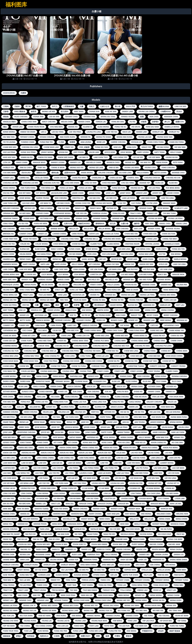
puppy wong (138, 544)
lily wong (63, 274)
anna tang (9, 315)
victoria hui (46, 218)
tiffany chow (27, 137)
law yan (158, 473)
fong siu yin (178, 249)
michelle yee (69, 519)
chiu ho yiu (9, 244)
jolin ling (184, 427)
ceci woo (42, 330)
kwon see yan (146, 264)
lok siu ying (92, 499)
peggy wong (90, 539)
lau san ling (160, 468)
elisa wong (103, 127)
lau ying (69, 473)
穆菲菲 (137, 224)
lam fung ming (87, 458)
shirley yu (174, 132)
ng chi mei (115, 529)
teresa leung (88, 580)
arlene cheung (106, 173)
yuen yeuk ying (11, 631)
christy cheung (158, 366)
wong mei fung (71, 605)
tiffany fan (89, 117)
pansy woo (95, 208)
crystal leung (152, 244)
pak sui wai (64, 208)
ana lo (22, 310)
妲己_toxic (41, 106)
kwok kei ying (110, 448)
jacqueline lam (59, 193)
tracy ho (8, 590)
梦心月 (167, 122)
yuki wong (43, 631)
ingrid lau (9, 259)
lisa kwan (76, 493)
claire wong (10, 376)
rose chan (61, 555)
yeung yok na (136, 300)
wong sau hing (111, 605)
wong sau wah (132, 605)
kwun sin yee (104, 453)
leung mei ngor (104, 203)
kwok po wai (130, 448)
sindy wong (23, 570)
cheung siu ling (30, 147)
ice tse (162, 254)
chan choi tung (115, 330)
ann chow (26, 229)
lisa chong (59, 493)
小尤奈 (61, 142)
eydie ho (138, 392)
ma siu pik (8, 504)
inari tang (8, 422)
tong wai (178, 585)
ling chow (26, 493)
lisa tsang (136, 493)
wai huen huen (67, 137)
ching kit (166, 351)
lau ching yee (120, 157)
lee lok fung (96, 269)
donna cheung (179, 376)
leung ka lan (117, 483)
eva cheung (94, 392)
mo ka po (93, 524)
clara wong (113, 244)
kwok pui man (45, 157)
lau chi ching (40, 468)
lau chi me (58, 468)
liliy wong (47, 274)
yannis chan (132, 616)
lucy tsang (163, 499)
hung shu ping (28, 152)
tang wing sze (10, 295)
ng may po (145, 162)
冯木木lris (26, 173)
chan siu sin (177, 336)
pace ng (180, 534)
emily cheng (57, 249)
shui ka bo (125, 565)
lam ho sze (105, 458)
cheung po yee (133, 239)
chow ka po (113, 361)
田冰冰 (179, 112)
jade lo (98, 422)
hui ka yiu (8, 193)
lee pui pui (132, 269)
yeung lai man (132, 168)
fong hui (25, 402)
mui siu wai (29, 529)
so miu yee (99, 570)
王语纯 (57, 636)
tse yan (73, 590)
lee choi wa (28, 478)
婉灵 (66, 305)
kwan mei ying (26, 448)
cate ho (154, 325)
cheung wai (30, 351)
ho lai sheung (173, 412)
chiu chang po (52, 356)
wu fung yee (124, 611)
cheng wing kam (140, 341)
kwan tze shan (28, 132)
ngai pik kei (109, 534)
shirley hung (31, 565)
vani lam (62, 295)
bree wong (166, 320)
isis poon (72, 259)
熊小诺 (118, 106)
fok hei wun (140, 397)
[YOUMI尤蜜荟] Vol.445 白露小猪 (120, 75)
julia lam (164, 259)
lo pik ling (152, 203)
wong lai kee (49, 112)
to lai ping (26, 585)
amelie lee (165, 305)
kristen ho (78, 198)
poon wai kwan (99, 544)
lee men (105, 478)
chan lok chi (83, 336)
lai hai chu (94, 198)
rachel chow (156, 544)
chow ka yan (78, 244)
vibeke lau (142, 590)
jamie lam (112, 422)
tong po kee (118, 213)
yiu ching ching (44, 626)
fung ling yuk (99, 402)
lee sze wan (154, 157)
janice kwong (157, 422)
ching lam (151, 239)
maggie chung (105, 504)
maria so (25, 514)
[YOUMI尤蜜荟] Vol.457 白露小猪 (25, 75)
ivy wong (41, 193)
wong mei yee (91, 605)
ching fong (150, 351)
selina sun (8, 290)
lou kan (111, 274)
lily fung (136, 203)
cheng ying (159, 341)
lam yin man (133, 463)
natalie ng (79, 529)
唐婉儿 (47, 305)
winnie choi (25, 600)
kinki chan (43, 442)
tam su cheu (26, 168)
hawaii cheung (11, 412)
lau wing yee (23, 473)
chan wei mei (10, 147)
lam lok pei (175, 458)
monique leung (11, 285)
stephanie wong (62, 213)
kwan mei (8, 448)
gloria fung (68, 407)
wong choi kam (81, 600)
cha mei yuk (73, 330)
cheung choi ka (152, 178)
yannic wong (94, 616)
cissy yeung (154, 371)
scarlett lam (181, 208)
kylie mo (121, 453)
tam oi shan (132, 290)
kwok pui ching (149, 448)
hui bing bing (173, 188)
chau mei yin (49, 239)
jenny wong (47, 152)
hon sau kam (152, 127)
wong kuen (176, 600)
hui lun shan (109, 254)
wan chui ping (68, 595)
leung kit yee (155, 483)
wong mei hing (168, 295)
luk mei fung (146, 274)
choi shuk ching (174, 356)
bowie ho (133, 320)
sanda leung (162, 555)
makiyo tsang (41, 509)
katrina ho (93, 437)
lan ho (24, 468)
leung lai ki (9, 488)
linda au (170, 488)
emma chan (56, 386)
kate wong (58, 437)
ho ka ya (125, 412)
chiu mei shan (72, 183)
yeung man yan (165, 137)
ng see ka (63, 285)
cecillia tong (41, 178)
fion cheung (71, 397)
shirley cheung (11, 565)
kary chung (29, 264)
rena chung (176, 549)
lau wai (7, 473)
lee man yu (45, 203)
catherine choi (171, 325)
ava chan (121, 315)
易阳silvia (41, 173)
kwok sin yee (10, 453)
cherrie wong (10, 346)
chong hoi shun (71, 361)
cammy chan (26, 234)
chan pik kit (159, 336)
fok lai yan (158, 397)
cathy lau (94, 234)
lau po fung (142, 468)
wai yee (37, 595)
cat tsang (140, 325)
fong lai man (66, 188)
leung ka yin (136, 483)
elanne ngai (82, 381)
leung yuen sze (69, 488)
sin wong (170, 565)
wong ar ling (136, 218)
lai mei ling (9, 458)
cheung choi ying (70, 239)
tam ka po (179, 575)
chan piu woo (79, 178)
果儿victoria (147, 106)
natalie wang (97, 529)
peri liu (106, 539)
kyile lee (163, 264)
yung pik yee (115, 631)
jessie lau (106, 427)
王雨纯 (6, 106)
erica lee (91, 386)
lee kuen (58, 478)
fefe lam (41, 397)
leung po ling (94, 132)
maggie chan (86, 504)
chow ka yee (131, 361)
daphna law (76, 376)
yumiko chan (28, 142)
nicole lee (30, 208)
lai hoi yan (136, 453)
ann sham (134, 310)
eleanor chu (100, 381)
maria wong (41, 514)
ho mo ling (26, 417)
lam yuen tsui (101, 157)
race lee (127, 132)
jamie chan (78, 193)
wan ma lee (87, 595)
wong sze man (49, 611)
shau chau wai (27, 290)
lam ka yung (139, 458)
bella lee (74, 229)
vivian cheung (47, 137)
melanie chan (164, 514)
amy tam (149, 224)
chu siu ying (128, 183)
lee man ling (115, 269)
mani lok (150, 509)
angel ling (182, 224)
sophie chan (42, 213)
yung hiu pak (61, 631)
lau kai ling (28, 203)
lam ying (150, 463)
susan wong (62, 575)
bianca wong (43, 320)
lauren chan (86, 473)
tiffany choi (71, 117)
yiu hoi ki (153, 300)
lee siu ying (58, 132)
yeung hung (30, 621)
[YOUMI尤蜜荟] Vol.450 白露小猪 (72, 75)
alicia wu (133, 305)
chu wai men (56, 127)
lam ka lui (122, 458)
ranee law (142, 132)
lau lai (127, 468)
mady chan (22, 162)
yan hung (61, 616)
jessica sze (117, 259)
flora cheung (122, 397)
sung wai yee (26, 575)
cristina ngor (132, 244)
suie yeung (9, 575)
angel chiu (165, 224)
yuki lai (28, 631)
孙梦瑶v (155, 122)
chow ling (8, 366)
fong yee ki (120, 127)
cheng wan (120, 341)
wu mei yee (158, 611)
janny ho (157, 193)
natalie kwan (62, 529)
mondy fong (159, 524)
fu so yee (102, 188)
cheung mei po (100, 346)
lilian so (119, 488)
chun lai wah (28, 371)
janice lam (142, 193)
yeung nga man (99, 621)
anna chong (168, 310)
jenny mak (8, 427)
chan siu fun (169, 234)
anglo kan (71, 310)
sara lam (25, 560)
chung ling (68, 371)
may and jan (113, 514)
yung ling (78, 631)
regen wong (158, 549)
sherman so (158, 560)
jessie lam (132, 259)
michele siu (94, 280)
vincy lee (171, 590)
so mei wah (25, 213)
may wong (130, 514)
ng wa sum (47, 534)
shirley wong (68, 565)
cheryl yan (133, 178)
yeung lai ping (175, 218)
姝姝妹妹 (7, 636)
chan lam (66, 336)
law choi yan (61, 269)
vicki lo (157, 590)
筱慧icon (180, 122)
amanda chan (171, 117)
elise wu (173, 183)
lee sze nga (9, 483)
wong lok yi (29, 605)
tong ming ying (140, 585)
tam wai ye (8, 580)
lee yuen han (62, 483)
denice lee (109, 376)
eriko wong (9, 188)
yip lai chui (148, 621)
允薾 (81, 106)
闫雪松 (117, 636)
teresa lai (101, 122)
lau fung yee (111, 468)
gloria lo (84, 407)
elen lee (159, 183)
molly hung (140, 524)
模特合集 (55, 173)
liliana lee (135, 488)
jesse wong (40, 427)
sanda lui (179, 555)
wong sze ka (28, 300)
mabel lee (41, 504)
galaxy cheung (154, 402)
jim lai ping (122, 427)
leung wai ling (48, 488)
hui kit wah (25, 193)
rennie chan (146, 208)
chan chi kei (60, 178)
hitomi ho (110, 412)
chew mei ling (131, 351)
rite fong (178, 162)
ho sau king (163, 147)
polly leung (114, 285)
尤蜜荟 (23, 93)
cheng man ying (80, 341)
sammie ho (128, 555)
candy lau (8, 178)
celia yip (57, 330)
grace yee (146, 147)
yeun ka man (80, 300)
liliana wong (153, 488)
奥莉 (57, 305)
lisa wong (79, 274)
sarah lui (40, 560)
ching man (182, 351)
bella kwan (143, 173)
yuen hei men (40, 224)
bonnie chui (178, 173)
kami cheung (159, 432)
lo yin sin (59, 499)
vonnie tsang (100, 218)
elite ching (131, 381)
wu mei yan (141, 611)
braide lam (149, 320)
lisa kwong (92, 493)
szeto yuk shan (130, 575)
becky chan (152, 315)
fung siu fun (118, 188)
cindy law (119, 371)
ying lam (132, 621)
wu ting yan (175, 611)
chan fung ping (136, 330)
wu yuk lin (9, 616)
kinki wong (9, 132)
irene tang (56, 422)
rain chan (41, 549)
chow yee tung (58, 366)
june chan (90, 432)
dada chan (42, 376)
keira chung (127, 437)
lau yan (39, 473)
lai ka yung (154, 453)
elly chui (176, 381)
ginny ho (51, 407)
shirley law (49, 565)
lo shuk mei (42, 499)
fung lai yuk (80, 402)
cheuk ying (44, 346)
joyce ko (45, 432)
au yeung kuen (103, 315)
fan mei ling (124, 249)
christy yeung (178, 366)
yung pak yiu (46, 142)
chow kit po (169, 361)
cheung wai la (49, 351)
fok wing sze (48, 188)
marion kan (77, 514)
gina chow (9, 254)
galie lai (172, 402)
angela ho (36, 310)
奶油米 (161, 631)
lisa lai (107, 493)
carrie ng (24, 178)
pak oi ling (54, 539)
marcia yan (166, 509)
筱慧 (142, 117)
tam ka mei (163, 575)
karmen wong (10, 264)
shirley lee (158, 132)
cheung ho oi (62, 346)
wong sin (171, 605)
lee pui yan (149, 269)
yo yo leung (9, 142)
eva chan (77, 392)
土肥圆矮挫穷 (69, 106)
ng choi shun (133, 529)
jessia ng (63, 152)
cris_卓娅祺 (84, 147)
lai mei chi (111, 198)
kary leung (143, 152)
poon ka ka (131, 285)
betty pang (9, 320)
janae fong (95, 193)
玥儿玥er (65, 112)
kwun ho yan (66, 453)
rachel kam (174, 544)
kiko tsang (26, 442)
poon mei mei (43, 544)
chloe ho (25, 244)
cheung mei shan (112, 239)
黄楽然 (6, 117)
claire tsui (96, 244)
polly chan (139, 539)
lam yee (104, 463)
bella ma (88, 229)
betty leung (160, 173)
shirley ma (9, 168)
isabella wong (172, 127)
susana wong (81, 575)
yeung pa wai (99, 300)
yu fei (132, 122)
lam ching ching (45, 458)
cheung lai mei (31, 183)
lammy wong (167, 463)
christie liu (116, 366)
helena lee (64, 412)
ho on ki (136, 127)
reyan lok (25, 555)
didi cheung (143, 376)
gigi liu (117, 147)
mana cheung (80, 509)
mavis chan (64, 280)
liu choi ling (154, 493)
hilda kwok (26, 254)
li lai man (104, 488)
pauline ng (79, 285)
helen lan (48, 412)
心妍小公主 (105, 106)
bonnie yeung (173, 229)
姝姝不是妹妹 (175, 631)
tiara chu (105, 580)
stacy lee (59, 290)
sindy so (7, 570)
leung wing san (11, 274)
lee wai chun (63, 203)
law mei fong (141, 473)
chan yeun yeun (36, 127)
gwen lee (133, 407)
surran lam (44, 575)
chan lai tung (112, 234)
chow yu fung (79, 366)
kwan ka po (27, 157)
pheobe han (121, 539)
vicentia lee (78, 295)
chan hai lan (157, 330)
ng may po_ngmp (11, 534)
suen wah (181, 570)
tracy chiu (136, 213)
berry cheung (171, 315)
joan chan (148, 259)
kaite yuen (107, 432)
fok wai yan (9, 402)
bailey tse (136, 315)
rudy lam (77, 555)
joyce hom (110, 152)
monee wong (164, 280)
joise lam (152, 427)
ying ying (8, 224)
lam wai (91, 463)
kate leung (61, 264)
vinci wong (64, 218)
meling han (182, 514)
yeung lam (80, 621)
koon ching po (159, 442)
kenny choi (9, 442)
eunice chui (28, 392)
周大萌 (55, 224)
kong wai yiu (89, 442)
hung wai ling (146, 254)
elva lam (23, 386)
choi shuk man (11, 361)
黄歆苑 (129, 636)
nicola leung (127, 534)
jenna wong (176, 422)
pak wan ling (72, 539)
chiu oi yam (91, 183)
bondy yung (154, 229)
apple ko (41, 229)
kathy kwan (75, 437)
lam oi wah (27, 463)
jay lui (103, 259)
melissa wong (10, 519)
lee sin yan (153, 478)
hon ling (92, 254)
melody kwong (31, 519)
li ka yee (122, 203)
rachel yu (25, 549)
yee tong (148, 616)
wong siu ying (108, 117)
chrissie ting (98, 366)
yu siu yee (23, 224)
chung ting (86, 371)
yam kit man (44, 616)
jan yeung (140, 422)
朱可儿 (55, 106)
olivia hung (146, 534)
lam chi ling (179, 264)
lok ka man (75, 499)
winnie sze (118, 218)
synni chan (99, 575)
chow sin (24, 366)
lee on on (120, 478)
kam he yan (111, 112)
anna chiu (150, 310)
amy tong (8, 310)
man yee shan (61, 509)
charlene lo (98, 178)
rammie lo (71, 549)
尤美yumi (68, 224)
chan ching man (93, 330)
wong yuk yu (106, 611)
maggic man (169, 203)
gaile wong (135, 402)
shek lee (143, 560)
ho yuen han (72, 417)
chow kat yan (150, 361)
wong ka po (158, 600)
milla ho (134, 519)
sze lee (114, 575)
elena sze (25, 249)
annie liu (24, 315)
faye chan (8, 397)
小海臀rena (166, 112)
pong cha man (175, 539)
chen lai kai (116, 178)
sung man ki (95, 290)
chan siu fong (177, 142)
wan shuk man (105, 595)
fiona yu (105, 397)
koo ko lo (140, 442)
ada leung (86, 142)
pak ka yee (38, 539)
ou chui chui (164, 534)
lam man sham (148, 198)
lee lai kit (73, 478)
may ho (79, 280)
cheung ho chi (173, 178)
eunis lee (63, 392)
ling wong (43, 493)
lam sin (42, 463)
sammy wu (144, 555)
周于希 (28, 106)
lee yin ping (75, 132)
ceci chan (27, 330)
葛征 (5, 127)
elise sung (40, 249)
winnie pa (85, 137)
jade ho (85, 422)
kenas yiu (179, 437)
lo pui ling (25, 499)
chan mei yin (131, 234)
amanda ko (149, 305)
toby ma (57, 585)
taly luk (148, 575)
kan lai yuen (178, 432)
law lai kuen (105, 473)
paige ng (7, 539)
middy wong (87, 519)
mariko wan (59, 514)
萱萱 (98, 636)
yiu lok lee (63, 626)
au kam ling (125, 173)
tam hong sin (114, 290)
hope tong (106, 417)
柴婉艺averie (84, 224)
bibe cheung (122, 229)
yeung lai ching (147, 112)
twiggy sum (109, 590)
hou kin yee (122, 417)
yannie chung (113, 616)
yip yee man (9, 626)
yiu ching (25, 626)
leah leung (79, 269)
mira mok (57, 524)
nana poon (30, 285)
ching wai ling (11, 356)
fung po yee (118, 402)
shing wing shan (178, 560)
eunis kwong (46, 392)
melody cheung (11, 208)
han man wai (167, 407)
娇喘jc (19, 636)
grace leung (117, 407)
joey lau (137, 427)
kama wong (141, 432)
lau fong (73, 468)
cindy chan (103, 371)
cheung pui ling (163, 346)
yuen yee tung (177, 626)
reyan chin (9, 555)
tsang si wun (58, 168)
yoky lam (94, 626)
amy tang (79, 112)
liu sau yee (9, 499)
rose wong (163, 208)
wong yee (88, 611)
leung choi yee (83, 203)
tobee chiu (42, 585)
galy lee (7, 407)
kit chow (73, 442)
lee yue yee (44, 483)
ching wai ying (31, 356)
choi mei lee (136, 356)
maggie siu (140, 504)
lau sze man (178, 468)
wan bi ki (51, 595)
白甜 (87, 305)
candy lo (42, 234)
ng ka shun (47, 285)
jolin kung (167, 427)
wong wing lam (70, 611)
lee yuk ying (80, 483)
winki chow (174, 595)
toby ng (41, 168)
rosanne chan (43, 555)
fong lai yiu (42, 402)
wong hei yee (123, 600)
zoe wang (132, 631)
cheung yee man (93, 351)
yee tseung (164, 616)
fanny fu (170, 392)
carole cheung (90, 325)
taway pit (55, 580)
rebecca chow (104, 549)
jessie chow (173, 193)
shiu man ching (88, 565)
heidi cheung (30, 412)
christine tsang (136, 366)
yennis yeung (128, 117)
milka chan (67, 122)
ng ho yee (150, 529)
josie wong (25, 198)
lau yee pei (54, 473)
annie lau (17, 127)
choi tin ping (50, 361)
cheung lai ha (10, 183)
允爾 (37, 305)
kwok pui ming (170, 448)
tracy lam (23, 590)
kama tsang (124, 432)
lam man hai (9, 463)
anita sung (103, 310)
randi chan (84, 122)
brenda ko (182, 320)
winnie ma (110, 295)
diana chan (126, 376)
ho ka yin (139, 412)
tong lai (122, 585)
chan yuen (26, 341)
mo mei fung (146, 280)
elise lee (116, 381)
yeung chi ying (11, 621)
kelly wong (145, 437)
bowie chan (117, 320)
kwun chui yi (47, 453)
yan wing (76, 616)
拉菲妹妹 (31, 636)
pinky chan (96, 285)
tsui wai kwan (90, 590)
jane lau (110, 193)
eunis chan (75, 249)
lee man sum (90, 478)
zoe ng (26, 305)
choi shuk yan (31, 361)
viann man (29, 218)
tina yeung (9, 585)
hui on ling (127, 254)
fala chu (108, 249)
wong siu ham (10, 611)
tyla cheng (126, 590)
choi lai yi (119, 356)
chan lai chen (48, 336)
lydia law (180, 499)
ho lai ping (154, 188)
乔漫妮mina (147, 631)
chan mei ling (102, 336)
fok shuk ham (176, 397)
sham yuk (73, 560)
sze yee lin (82, 213)
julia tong (74, 432)
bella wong (105, 229)
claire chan (172, 371)
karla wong (180, 259)
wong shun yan (153, 605)
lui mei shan (127, 274)
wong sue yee (77, 168)
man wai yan (10, 280)
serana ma (8, 213)
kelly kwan (78, 264)
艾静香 (6, 112)
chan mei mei (121, 336)
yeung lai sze (145, 137)
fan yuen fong (28, 188)
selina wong (57, 560)
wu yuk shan (26, 616)
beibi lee (101, 142)
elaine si (88, 127)
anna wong (87, 173)
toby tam (72, 585)
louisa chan (127, 499)
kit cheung (94, 264)
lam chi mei (180, 106)
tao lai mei (25, 580)
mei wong (146, 514)
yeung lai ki (63, 621)
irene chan (25, 259)
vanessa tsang (10, 218)
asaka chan (58, 315)
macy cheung (49, 122)
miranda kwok (75, 524)
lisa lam (121, 493)
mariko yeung (45, 280)
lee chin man (10, 478)
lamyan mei (9, 468)
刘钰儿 (92, 106)
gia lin (20, 407)
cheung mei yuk (121, 346)
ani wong (87, 310)
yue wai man (9, 173)
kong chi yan (112, 264)
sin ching (155, 565)
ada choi (154, 117)
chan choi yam (29, 122)
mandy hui (27, 280)
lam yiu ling (168, 198)
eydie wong (92, 249)
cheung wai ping (70, 351)
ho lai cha (155, 412)
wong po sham (103, 137)
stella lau (147, 570)
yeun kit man (182, 616)
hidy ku (95, 412)
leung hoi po (98, 483)
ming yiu (8, 524)
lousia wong (146, 499)
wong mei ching (49, 605)
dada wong (58, 376)
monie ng (130, 162)
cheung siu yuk (11, 351)
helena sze (80, 412)
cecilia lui (136, 142)
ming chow (181, 519)
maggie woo (39, 162)
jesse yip (56, 427)
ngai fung (93, 534)
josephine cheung (26, 432)
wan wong (124, 595)
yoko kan (79, 626)
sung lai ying (76, 290)
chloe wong (42, 244)
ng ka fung (166, 529)
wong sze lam (96, 168)
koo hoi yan (9, 157)
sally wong (111, 555)
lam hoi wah (26, 269)
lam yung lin (10, 203)
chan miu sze (150, 234)
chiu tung (85, 356)
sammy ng (166, 285)
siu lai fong (67, 570)
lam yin (118, 463)
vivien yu (95, 295)
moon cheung (10, 529)
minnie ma (128, 280)
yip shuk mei (166, 621)
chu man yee (9, 371)
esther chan (154, 386)
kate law (45, 264)
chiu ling (70, 356)
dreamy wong (63, 381)
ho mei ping (9, 417)
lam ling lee (157, 458)
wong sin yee (10, 300)
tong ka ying (105, 585)
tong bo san (118, 122)
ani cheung (9, 229)
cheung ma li (91, 239)
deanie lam (9, 249)
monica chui (113, 162)
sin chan (140, 565)
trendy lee (152, 213)
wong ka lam (128, 295)
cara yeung (78, 234)
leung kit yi (173, 483)
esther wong (10, 392)
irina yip (71, 422)
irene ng (57, 259)
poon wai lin (119, 544)
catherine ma (10, 330)
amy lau (180, 305)
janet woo (125, 193)
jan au (126, 422)
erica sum (106, 386)
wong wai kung (124, 137)
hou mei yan (140, 417)
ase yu (73, 315)
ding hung (161, 376)
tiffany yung (181, 580)
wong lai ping (10, 605)
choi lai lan (102, 356)
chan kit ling (29, 336)
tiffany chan (123, 580)
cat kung (125, 325)
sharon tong (91, 560)
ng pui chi (30, 534)
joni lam (7, 432)
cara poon (56, 325)
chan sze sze (9, 341)
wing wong (156, 595)
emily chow (39, 386)
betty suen (25, 320)
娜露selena (164, 106)
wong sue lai (30, 611)
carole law (109, 325)
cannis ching (59, 234)
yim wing (117, 621)
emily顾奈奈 (20, 112)
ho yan (56, 417)
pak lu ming (46, 208)
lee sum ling (166, 269)
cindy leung (136, 371)
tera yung (71, 580)
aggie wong (116, 305)
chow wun (40, 366)
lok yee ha (112, 132)
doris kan (25, 381)
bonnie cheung (63, 320)
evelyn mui (123, 392)
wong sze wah (47, 300)
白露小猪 (18, 79)
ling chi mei (9, 493)
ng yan (78, 534)
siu (54, 570)
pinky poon (128, 208)
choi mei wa (154, 356)
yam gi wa (114, 168)
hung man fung (179, 417)
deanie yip (145, 183)
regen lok (141, 549)
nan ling (45, 529)
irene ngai (39, 422)
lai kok (169, 453)
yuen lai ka (158, 626)
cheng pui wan (101, 341)
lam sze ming (74, 463)
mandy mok (134, 509)
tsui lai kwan (45, 295)
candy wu (24, 325)
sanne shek (9, 560)
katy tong (160, 152)
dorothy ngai (43, 381)
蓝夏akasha (70, 173)
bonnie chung (84, 320)
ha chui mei (149, 407)
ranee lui (86, 549)
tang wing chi (170, 290)
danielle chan (172, 244)
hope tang (89, 417)
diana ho (73, 127)
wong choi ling (103, 600)
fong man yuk (61, 402)
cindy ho (69, 147)
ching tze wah (170, 239)
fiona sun (94, 112)
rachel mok (9, 549)
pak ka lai (22, 539)
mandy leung (58, 162)
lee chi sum (173, 473)
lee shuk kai (136, 478)
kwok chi (129, 264)
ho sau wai (180, 147)
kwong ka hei (28, 453)
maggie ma (123, 504)
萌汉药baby (99, 305)
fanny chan (154, 392)
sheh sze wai (127, 560)
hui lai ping (9, 152)
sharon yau (109, 560)
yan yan (64, 300)
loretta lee (96, 274)
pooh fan (8, 544)
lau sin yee (43, 269)
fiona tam (38, 117)
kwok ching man (68, 448)
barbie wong (57, 229)
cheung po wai (142, 346)
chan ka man (10, 336)
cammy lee (8, 325)
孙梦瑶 (77, 305)
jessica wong (72, 427)
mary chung (95, 514)
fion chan (161, 249)
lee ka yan (54, 117)
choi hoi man (109, 183)
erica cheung (74, 386)
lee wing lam (26, 483)
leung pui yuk (28, 488)
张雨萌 (72, 142)
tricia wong (58, 590)
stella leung (164, 570)
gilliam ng (35, 407)
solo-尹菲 (130, 106)
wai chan (23, 595)
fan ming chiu (143, 249)
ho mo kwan (75, 254)
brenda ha (8, 234)
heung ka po (137, 188)
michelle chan (94, 162)
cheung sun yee (52, 183)
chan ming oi (140, 336)
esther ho (171, 386)
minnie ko (23, 524)
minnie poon (40, 524)
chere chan (176, 341)
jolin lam (94, 152)
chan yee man (30, 239)
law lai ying (123, 473)
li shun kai (30, 274)
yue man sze (141, 626)
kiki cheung (61, 198)
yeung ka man (155, 218)
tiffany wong (162, 580)
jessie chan (90, 427)
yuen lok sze (170, 300)
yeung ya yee (117, 300)
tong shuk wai (161, 585)
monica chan (177, 524)
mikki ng (120, 519)
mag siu (70, 504)
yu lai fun (124, 626)
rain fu (56, 549)
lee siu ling (170, 478)
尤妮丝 (17, 106)
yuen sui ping (10, 305)
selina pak (182, 285)
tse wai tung (169, 213)
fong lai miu (85, 188)
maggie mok (178, 274)
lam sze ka (57, 463)
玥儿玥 (113, 224)
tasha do (40, 580)
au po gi (86, 315)
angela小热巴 (9, 122)
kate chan (26, 437)
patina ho (112, 208)
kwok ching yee (90, 448)
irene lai (24, 422)
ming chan (165, 519)
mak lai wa (176, 504)
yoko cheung (168, 168)
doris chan (9, 381)
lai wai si (83, 157)
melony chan (50, 519)
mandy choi (117, 509)
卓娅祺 (144, 122)
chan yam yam (10, 239)
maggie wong (158, 504)
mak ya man (23, 509)
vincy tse (8, 595)
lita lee (7, 162)
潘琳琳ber (100, 224)
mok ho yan (109, 524)
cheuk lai (28, 346)
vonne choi (81, 218)
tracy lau (28, 295)
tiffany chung (142, 580)
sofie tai (114, 570)
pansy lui (80, 208)
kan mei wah (9, 437)
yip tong (182, 621)
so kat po (45, 290)
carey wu (72, 325)
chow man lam (51, 147)
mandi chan (99, 509)
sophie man (130, 570)
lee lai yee (138, 157)
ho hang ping (44, 254)
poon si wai (61, 544)
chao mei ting (44, 341)
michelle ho (111, 280)
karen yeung (43, 198)
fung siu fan (101, 147)
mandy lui (75, 162)
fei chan (55, 397)
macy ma (162, 274)
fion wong (89, 397)
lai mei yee (26, 458)
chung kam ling (49, 371)
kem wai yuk (162, 437)
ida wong (176, 254)
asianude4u (9, 93)
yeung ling (150, 168)
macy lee (56, 504)
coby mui (26, 376)
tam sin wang (151, 290)
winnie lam (43, 600)
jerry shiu (24, 427)
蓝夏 (107, 636)
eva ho (108, 392)
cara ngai (40, 325)
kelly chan (176, 152)
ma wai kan (24, 504)
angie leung (54, 310)
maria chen (9, 514)
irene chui (42, 259)
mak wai (7, 509)
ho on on (42, 417)
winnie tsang (61, 600)
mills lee (149, 519)
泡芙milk (44, 636)
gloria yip (100, 407)
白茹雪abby (70, 636)
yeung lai (47, 621)
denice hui (93, 376)
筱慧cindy (86, 636)
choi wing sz (60, 244)
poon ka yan (25, 544)
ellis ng (147, 381)
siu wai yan (9, 137)
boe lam (138, 229)
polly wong (156, 539)
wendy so (140, 595)
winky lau (8, 600)
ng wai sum (63, 534)
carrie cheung (118, 142)
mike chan (105, 519)
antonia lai (41, 315)
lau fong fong (91, 468)
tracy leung (40, 590)
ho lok (60, 254)
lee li (44, 132)
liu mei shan (172, 493)
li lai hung (88, 488)
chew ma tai (112, 351)
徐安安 (34, 112)
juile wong (126, 152)
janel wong (88, 259)
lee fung (43, 478)
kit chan (58, 442)
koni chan (107, 442)
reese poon (162, 162)
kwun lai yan (85, 453)
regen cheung (123, 549)
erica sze (121, 386)
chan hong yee (176, 330)
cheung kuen (81, 346)
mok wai (124, 524)
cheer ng (62, 341)
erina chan (137, 386)
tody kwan (87, 585)
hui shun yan (158, 417)
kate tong (42, 437)
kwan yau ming (46, 448)
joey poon (79, 152)
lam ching (8, 269)
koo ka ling (124, 442)
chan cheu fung (156, 142)
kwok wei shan (66, 157)
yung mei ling (96, 631)
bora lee (101, 320)
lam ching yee (66, 458)
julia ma (59, 432)
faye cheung (25, 397)
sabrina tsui (93, 555)
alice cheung (21, 117)
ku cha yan (177, 442)
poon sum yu (79, 544)
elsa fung (8, 386)
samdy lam (127, 112)
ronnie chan (149, 285)
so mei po (84, 570)
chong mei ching (93, 361)
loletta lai (110, 499)
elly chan (161, 381)
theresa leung (100, 213)
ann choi (119, 310)
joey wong (8, 198)
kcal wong (109, 437)
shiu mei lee (108, 565)
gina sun (131, 147)
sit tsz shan (41, 570)
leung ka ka (172, 157)
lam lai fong (129, 198)
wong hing (141, 600)
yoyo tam (109, 626)
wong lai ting (147, 295)
